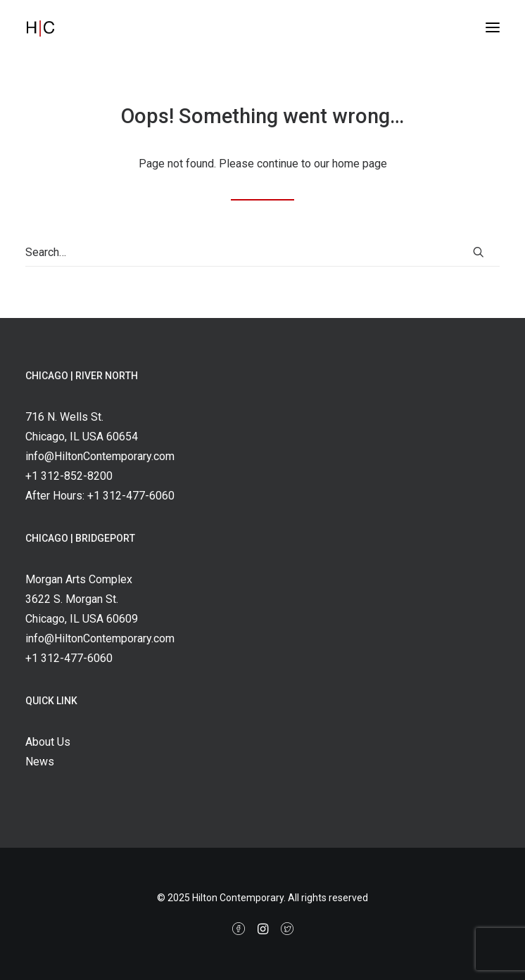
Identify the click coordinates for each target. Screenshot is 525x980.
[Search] (262, 253)
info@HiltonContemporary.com (100, 456)
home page (360, 164)
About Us (48, 742)
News (40, 762)
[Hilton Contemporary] (56, 27)
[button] (493, 27)
